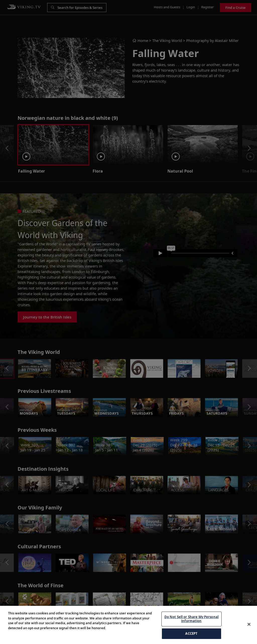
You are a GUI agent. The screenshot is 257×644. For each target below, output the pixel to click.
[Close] (249, 624)
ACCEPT (191, 633)
